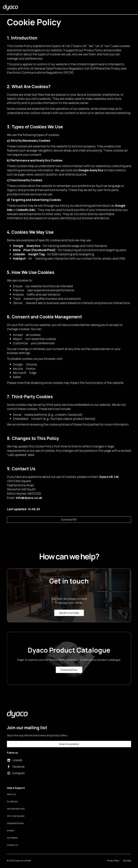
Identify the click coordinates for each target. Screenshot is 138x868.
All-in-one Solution (16, 816)
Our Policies (12, 838)
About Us (11, 794)
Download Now (68, 670)
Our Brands (12, 801)
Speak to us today (71, 613)
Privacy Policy (113, 861)
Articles (10, 830)
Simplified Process (15, 823)
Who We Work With (16, 809)
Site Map (127, 861)
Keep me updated (69, 744)
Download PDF (69, 520)
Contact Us (12, 845)
